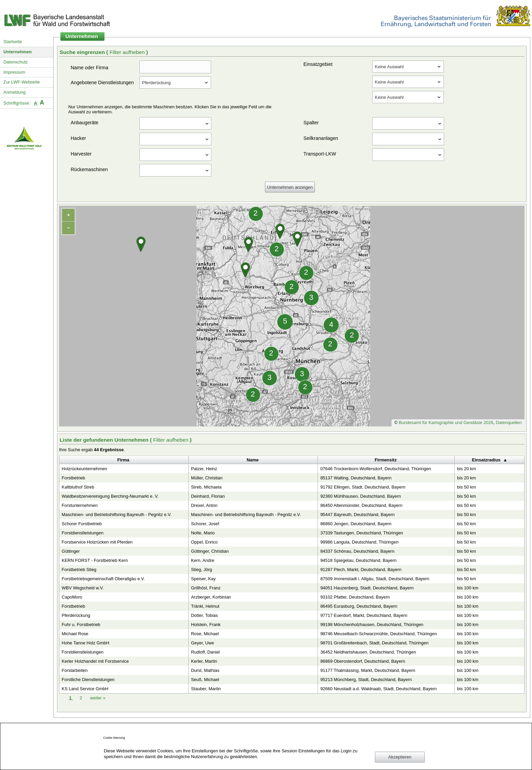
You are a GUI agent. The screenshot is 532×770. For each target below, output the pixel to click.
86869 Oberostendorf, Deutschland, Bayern (363, 661)
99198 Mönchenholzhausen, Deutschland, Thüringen (372, 625)
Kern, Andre (203, 560)
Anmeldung (15, 92)
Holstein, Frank (206, 625)
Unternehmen (18, 52)
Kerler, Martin (204, 661)
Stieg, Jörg (202, 570)
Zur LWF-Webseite (22, 82)
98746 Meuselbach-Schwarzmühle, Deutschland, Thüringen (378, 634)
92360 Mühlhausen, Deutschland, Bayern (361, 496)
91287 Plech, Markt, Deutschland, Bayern (361, 570)
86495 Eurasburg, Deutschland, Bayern (359, 606)
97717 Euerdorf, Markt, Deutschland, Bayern (364, 615)
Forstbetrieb (73, 478)
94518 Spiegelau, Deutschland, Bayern (358, 560)
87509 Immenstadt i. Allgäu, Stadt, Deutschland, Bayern (375, 579)
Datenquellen (509, 423)
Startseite (13, 42)
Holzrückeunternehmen (84, 469)
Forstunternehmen (80, 505)
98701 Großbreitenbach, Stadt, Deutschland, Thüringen (374, 643)
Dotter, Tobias (204, 615)
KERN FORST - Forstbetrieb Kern (95, 560)
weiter (98, 698)
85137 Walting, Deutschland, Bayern (356, 478)
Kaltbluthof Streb (78, 487)
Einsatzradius (486, 460)
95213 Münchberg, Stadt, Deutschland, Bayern (366, 680)
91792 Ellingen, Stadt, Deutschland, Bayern (363, 487)
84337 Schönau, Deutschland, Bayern (357, 551)
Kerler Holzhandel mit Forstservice (95, 661)
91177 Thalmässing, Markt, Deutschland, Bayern (368, 670)
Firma (123, 460)
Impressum (14, 72)
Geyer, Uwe (203, 643)
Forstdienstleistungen (83, 533)
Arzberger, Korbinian (211, 597)
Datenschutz (16, 62)
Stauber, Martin (206, 689)
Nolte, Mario (203, 533)
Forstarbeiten (75, 670)
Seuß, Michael (205, 680)
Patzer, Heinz (204, 469)
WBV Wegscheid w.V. (83, 588)
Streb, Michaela (206, 487)
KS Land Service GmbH (85, 689)
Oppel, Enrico (204, 542)
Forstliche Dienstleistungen (88, 680)
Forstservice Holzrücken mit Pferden (97, 542)
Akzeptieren (400, 757)
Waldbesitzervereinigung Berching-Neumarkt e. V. (110, 496)
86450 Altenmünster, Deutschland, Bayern (361, 505)
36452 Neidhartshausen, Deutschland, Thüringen (368, 652)
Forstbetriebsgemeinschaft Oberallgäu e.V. (103, 579)
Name (253, 460)
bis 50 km (466, 487)
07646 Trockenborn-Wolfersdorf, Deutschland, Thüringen (376, 469)
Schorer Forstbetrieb (82, 524)
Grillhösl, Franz (206, 588)
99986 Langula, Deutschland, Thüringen (359, 542)
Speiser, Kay (203, 579)
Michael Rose (75, 634)
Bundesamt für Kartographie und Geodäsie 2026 (446, 423)
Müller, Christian (207, 478)
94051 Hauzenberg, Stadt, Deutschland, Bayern (367, 588)
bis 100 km (468, 588)
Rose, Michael (205, 634)
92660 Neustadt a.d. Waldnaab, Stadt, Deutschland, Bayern (378, 689)
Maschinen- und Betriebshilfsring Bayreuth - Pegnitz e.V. (117, 515)
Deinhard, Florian (208, 496)
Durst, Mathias (205, 670)
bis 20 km (466, 469)
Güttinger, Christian (210, 551)
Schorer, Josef (205, 524)
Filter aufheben (128, 52)
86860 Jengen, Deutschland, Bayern (356, 524)
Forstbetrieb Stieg (79, 570)
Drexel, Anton (204, 505)
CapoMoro (72, 597)
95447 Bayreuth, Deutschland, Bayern (357, 515)
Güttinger (71, 551)
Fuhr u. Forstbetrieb (81, 625)
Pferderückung (76, 615)
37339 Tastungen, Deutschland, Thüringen (362, 533)
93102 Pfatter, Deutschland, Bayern (355, 597)
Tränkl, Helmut (205, 606)
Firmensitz (386, 460)
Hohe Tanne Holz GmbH (85, 643)
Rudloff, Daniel (205, 652)
